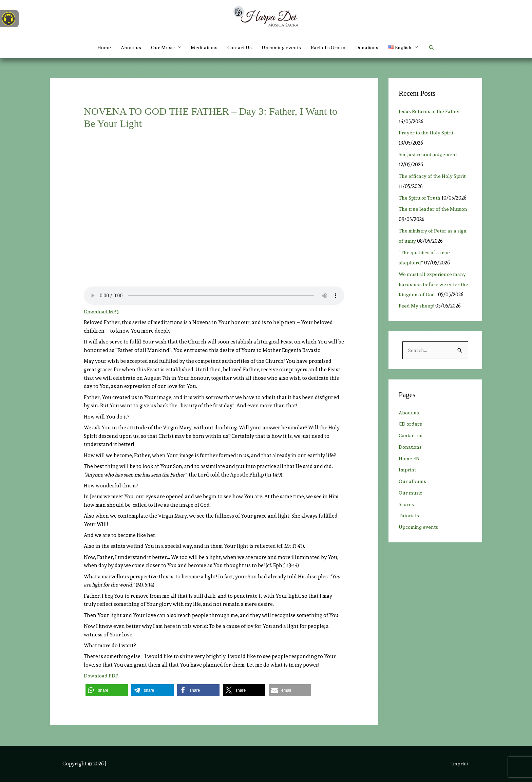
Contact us (412, 436)
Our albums (413, 482)
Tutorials (410, 516)
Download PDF (101, 676)
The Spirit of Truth (421, 198)
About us (123, 48)
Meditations (200, 48)
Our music (411, 493)
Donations (373, 48)
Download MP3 (102, 312)
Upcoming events (283, 48)
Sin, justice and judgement (432, 154)
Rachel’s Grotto (332, 48)
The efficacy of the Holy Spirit (434, 176)
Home (95, 48)
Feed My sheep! (417, 306)
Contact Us (239, 48)
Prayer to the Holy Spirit (430, 133)
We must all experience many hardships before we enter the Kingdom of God (435, 284)
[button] (412, 48)
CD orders (411, 424)
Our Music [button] (156, 48)
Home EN (410, 459)
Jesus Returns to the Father (431, 111)
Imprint (408, 470)
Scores (406, 505)
